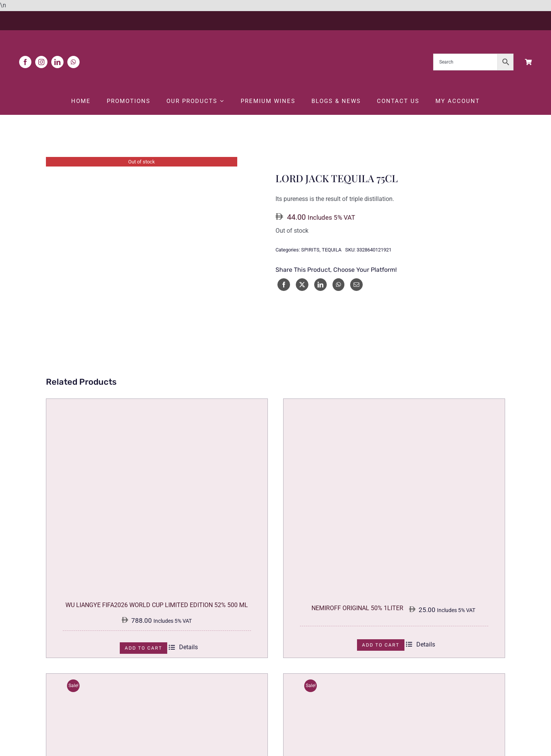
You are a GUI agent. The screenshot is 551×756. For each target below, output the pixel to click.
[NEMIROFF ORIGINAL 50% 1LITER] (394, 404)
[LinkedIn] (320, 285)
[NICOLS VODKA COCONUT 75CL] (394, 679)
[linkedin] (57, 62)
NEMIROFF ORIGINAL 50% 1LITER (357, 608)
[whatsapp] (73, 62)
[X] (302, 285)
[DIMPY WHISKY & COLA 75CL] (157, 679)
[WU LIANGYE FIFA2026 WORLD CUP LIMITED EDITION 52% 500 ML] (157, 404)
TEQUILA (332, 250)
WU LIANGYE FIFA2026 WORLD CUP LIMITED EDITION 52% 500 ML (157, 605)
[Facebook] (284, 285)
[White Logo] (275, 38)
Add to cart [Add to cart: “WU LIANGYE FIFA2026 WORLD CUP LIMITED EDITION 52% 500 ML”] (143, 648)
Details (183, 647)
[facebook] (25, 62)
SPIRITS (310, 250)
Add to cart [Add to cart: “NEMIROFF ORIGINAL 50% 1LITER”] (381, 645)
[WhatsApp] (338, 285)
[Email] (356, 285)
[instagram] (41, 62)
